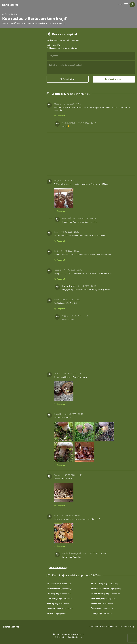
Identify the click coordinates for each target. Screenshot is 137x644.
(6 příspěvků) (102, 609)
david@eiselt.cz (76, 637)
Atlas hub (110, 627)
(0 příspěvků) (59, 584)
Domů (91, 627)
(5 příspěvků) (60, 609)
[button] (126, 5)
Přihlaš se (51, 48)
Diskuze (126, 627)
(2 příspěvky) (104, 584)
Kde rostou (100, 627)
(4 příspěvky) (102, 604)
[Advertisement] (22, 72)
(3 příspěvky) (58, 604)
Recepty (118, 627)
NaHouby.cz (10, 5)
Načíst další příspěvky (58, 568)
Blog (132, 627)
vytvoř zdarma (71, 48)
